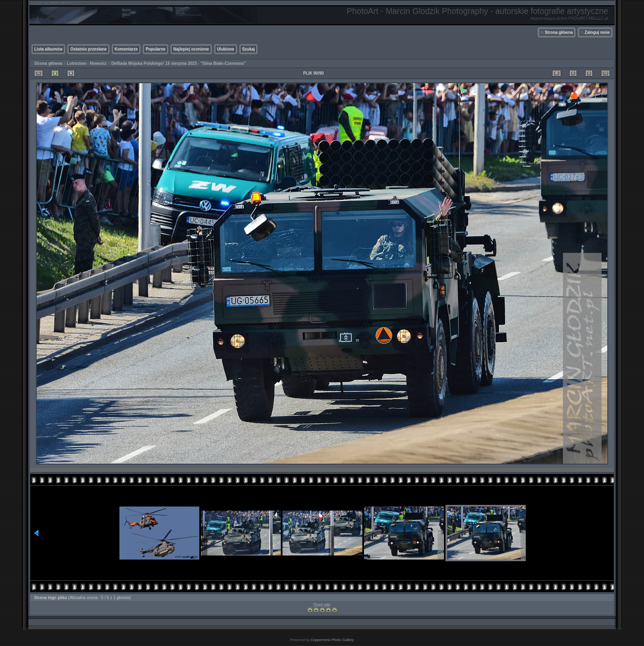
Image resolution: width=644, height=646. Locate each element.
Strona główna (559, 32)
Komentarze (126, 49)
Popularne (155, 49)
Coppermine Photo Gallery (332, 640)
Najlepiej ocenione (191, 49)
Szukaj (249, 49)
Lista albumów (48, 49)
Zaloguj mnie (597, 32)
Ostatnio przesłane (88, 49)
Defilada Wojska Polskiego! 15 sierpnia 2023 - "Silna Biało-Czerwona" (179, 63)
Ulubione (226, 49)
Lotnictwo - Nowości (87, 63)
